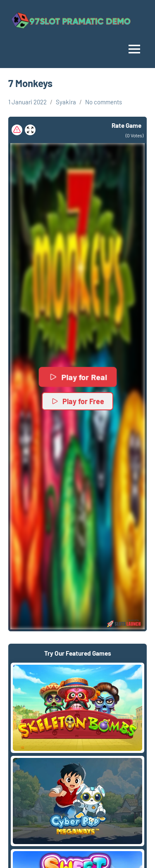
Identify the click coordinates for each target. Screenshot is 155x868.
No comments (104, 102)
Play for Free (77, 401)
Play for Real (77, 377)
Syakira (66, 102)
